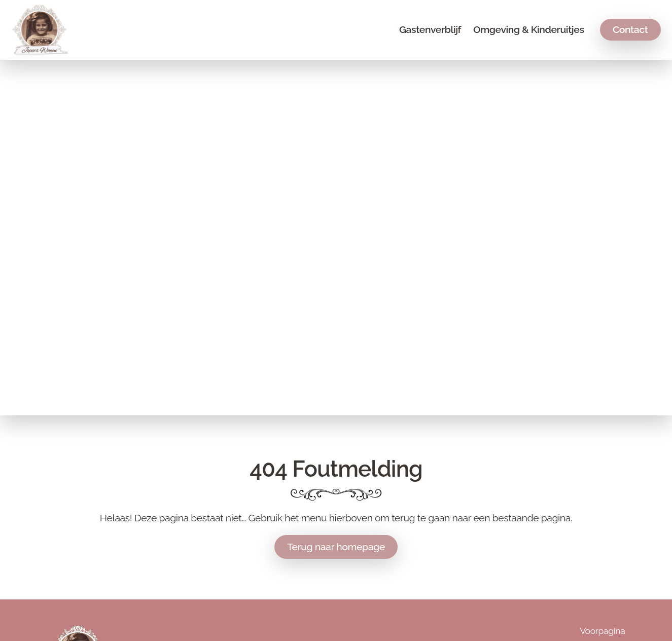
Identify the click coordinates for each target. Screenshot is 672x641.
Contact (630, 30)
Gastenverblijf (430, 30)
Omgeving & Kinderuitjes (528, 30)
